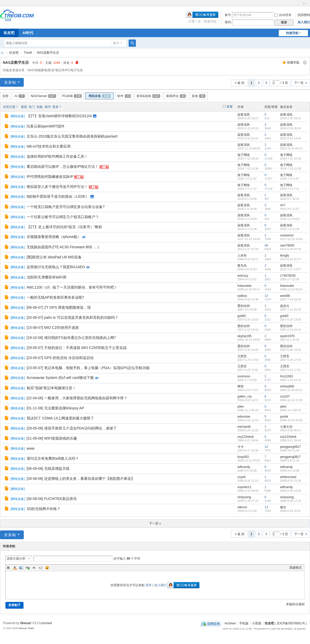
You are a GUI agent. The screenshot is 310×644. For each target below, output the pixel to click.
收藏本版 (293, 62)
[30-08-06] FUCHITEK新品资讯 (52, 499)
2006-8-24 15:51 (290, 511)
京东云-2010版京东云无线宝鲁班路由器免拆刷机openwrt (72, 136)
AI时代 (28, 33)
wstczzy (243, 276)
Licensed (46, 623)
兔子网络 (244, 155)
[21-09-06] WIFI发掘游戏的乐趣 (52, 438)
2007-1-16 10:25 (290, 380)
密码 (228, 22)
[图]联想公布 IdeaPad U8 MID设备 (54, 257)
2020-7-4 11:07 (290, 179)
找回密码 (304, 15)
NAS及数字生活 (48, 53)
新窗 (230, 107)
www (30, 448)
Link (28, 568)
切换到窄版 (305, 4)
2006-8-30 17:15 (290, 501)
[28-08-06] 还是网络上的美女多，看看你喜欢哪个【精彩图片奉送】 (81, 479)
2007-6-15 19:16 (290, 330)
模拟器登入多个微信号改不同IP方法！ (57, 187)
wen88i (285, 296)
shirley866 (287, 386)
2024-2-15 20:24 (290, 128)
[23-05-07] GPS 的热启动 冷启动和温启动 (60, 358)
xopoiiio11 (244, 487)
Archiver (230, 623)
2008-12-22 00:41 (291, 289)
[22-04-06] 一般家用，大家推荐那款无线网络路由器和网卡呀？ (77, 398)
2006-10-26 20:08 (291, 420)
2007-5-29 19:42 (290, 350)
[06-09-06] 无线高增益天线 (48, 468)
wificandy (244, 467)
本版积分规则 (295, 604)
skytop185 (245, 336)
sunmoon (244, 376)
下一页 (299, 83)
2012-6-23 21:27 (290, 259)
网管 (241, 386)
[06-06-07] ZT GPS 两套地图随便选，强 (59, 307)
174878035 (288, 276)
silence (242, 507)
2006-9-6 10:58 (290, 471)
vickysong (244, 497)
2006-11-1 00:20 (290, 410)
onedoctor (287, 235)
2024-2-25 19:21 (290, 118)
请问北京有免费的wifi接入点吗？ (53, 458)
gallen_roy (245, 396)
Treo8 (28, 53)
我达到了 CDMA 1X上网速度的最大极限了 (60, 418)
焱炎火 (285, 306)
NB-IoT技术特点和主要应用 (49, 146)
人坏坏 (242, 256)
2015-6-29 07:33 (290, 249)
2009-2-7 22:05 (290, 279)
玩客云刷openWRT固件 (46, 126)
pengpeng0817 (290, 447)
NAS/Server (43, 96)
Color (15, 568)
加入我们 (304, 22)
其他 (198, 96)
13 (266, 296)
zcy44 (241, 477)
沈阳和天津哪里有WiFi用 (47, 277)
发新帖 (10, 82)
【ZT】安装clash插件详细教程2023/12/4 (59, 116)
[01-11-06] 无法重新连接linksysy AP (55, 408)
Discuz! (26, 623)
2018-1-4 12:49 (290, 229)
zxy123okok (246, 437)
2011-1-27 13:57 (290, 269)
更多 (56, 107)
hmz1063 (286, 376)
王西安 (242, 356)
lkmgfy (285, 256)
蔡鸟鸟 (242, 266)
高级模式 (296, 568)
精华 (48, 107)
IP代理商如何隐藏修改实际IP (50, 177)
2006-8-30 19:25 (290, 491)
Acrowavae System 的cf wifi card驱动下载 (60, 378)
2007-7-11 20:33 (290, 309)
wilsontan (244, 417)
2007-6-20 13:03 (290, 320)
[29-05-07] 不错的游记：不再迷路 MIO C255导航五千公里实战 (77, 348)
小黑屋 (257, 623)
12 (266, 447)
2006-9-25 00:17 (290, 430)
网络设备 (99, 96)
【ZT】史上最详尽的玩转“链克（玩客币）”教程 (64, 227)
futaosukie (245, 286)
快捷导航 (292, 33)
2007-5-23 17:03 (290, 360)
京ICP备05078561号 (291, 623)
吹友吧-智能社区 (2, 53)
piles (241, 407)
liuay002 (243, 457)
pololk (284, 417)
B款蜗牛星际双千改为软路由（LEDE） (58, 196)
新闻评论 (176, 96)
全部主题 (9, 107)
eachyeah (244, 427)
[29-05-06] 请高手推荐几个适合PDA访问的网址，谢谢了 (72, 428)
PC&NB (72, 96)
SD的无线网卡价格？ (44, 509)
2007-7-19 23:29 (290, 299)
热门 (32, 107)
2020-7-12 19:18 (290, 158)
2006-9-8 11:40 (290, 450)
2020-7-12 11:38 (290, 169)
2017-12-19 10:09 (291, 239)
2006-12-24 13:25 (291, 400)
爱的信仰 (244, 306)
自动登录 (283, 15)
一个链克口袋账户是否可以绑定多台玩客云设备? (66, 207)
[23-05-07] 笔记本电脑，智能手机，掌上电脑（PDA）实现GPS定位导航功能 (88, 368)
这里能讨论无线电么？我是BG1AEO (56, 267)
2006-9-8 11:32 (290, 460)
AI (20, 96)
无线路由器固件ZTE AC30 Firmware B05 (59, 247)
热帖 (40, 107)
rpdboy (242, 296)
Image (21, 568)
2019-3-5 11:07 (290, 209)
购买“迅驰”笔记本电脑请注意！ (51, 388)
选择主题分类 (16, 559)
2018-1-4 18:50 (290, 219)
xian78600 (287, 245)
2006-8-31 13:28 (290, 481)
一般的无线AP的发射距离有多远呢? (55, 297)
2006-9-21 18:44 (290, 440)
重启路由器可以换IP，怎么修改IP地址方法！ (63, 166)
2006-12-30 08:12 (291, 390)
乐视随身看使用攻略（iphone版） (54, 237)
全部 (5, 96)
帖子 (117, 43)
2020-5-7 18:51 (290, 199)
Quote (34, 568)
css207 (285, 396)
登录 (149, 585)
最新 (24, 107)
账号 (228, 15)
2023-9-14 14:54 (290, 138)
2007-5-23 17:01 (290, 370)
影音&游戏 (148, 96)
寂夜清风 (244, 115)
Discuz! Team (26, 628)
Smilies (47, 568)
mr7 (283, 205)
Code (41, 568)
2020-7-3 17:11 (290, 189)
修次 (283, 507)
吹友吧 (14, 53)
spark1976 (287, 336)
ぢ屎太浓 (286, 427)
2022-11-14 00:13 (291, 148)
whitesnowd (288, 477)
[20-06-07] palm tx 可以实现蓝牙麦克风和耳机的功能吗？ (72, 317)
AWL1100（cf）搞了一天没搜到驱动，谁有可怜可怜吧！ (72, 287)
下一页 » (155, 523)
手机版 (244, 623)
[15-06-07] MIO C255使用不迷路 (53, 328)
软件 (124, 96)
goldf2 (242, 316)
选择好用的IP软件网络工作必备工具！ (57, 156)
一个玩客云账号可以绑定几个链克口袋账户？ (63, 217)
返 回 (241, 83)
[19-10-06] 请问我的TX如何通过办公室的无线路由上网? (71, 338)
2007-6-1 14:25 (290, 340)
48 (266, 245)
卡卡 (241, 447)
